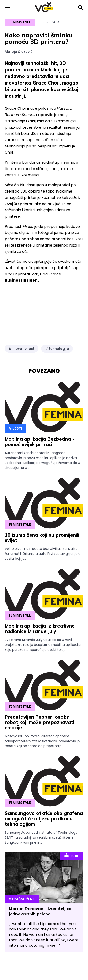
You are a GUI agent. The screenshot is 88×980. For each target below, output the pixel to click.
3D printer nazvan (35, 66)
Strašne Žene (22, 899)
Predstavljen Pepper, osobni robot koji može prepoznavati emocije (39, 722)
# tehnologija (57, 349)
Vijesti (15, 428)
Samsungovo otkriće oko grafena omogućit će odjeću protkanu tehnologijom (44, 819)
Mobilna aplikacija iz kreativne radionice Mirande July (40, 629)
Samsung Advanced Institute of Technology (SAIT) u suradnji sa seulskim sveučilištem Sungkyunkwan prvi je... (41, 837)
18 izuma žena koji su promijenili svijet (42, 538)
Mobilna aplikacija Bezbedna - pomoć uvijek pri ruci (39, 442)
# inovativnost (21, 349)
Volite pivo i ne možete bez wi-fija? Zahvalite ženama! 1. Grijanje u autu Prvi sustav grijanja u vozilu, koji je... (43, 554)
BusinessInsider (21, 280)
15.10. (72, 856)
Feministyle (20, 22)
